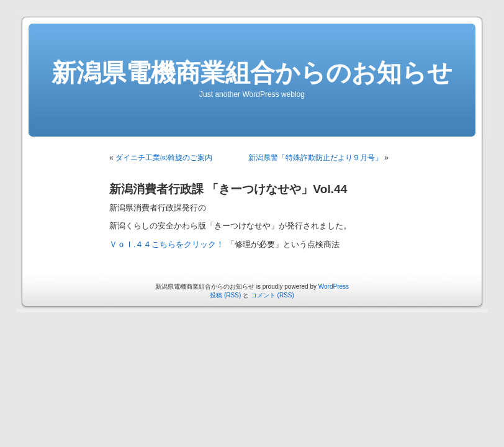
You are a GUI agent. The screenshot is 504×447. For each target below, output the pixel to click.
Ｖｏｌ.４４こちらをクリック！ (168, 245)
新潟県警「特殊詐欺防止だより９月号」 (315, 158)
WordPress (334, 287)
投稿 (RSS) (225, 295)
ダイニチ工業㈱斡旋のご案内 (164, 158)
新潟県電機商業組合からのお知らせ (252, 73)
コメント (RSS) (272, 295)
